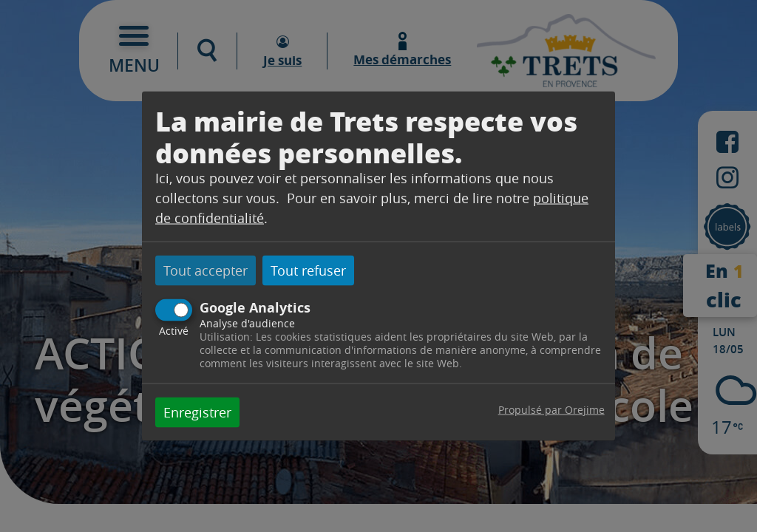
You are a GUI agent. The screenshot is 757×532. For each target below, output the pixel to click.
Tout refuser (308, 270)
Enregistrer (197, 412)
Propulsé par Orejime (551, 409)
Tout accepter (206, 270)
